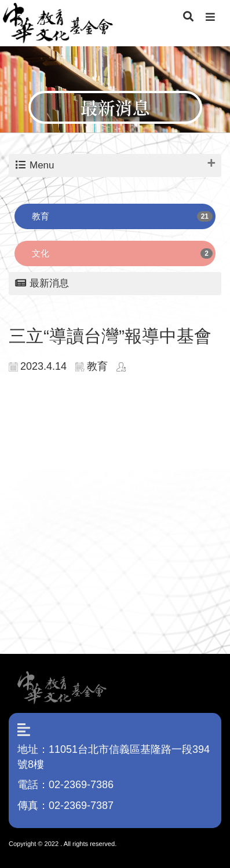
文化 (41, 253)
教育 (41, 216)
